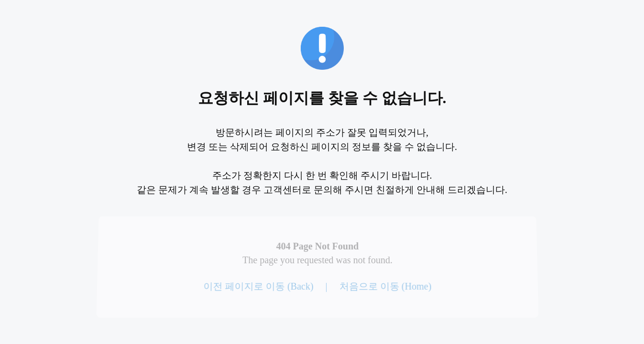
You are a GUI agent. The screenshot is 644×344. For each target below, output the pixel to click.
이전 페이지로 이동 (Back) (259, 286)
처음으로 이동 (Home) (385, 286)
